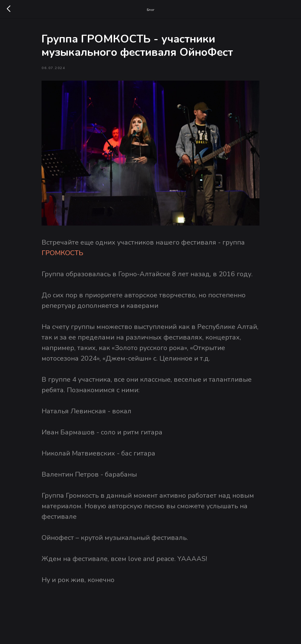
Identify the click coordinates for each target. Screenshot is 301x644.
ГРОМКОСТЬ (62, 253)
